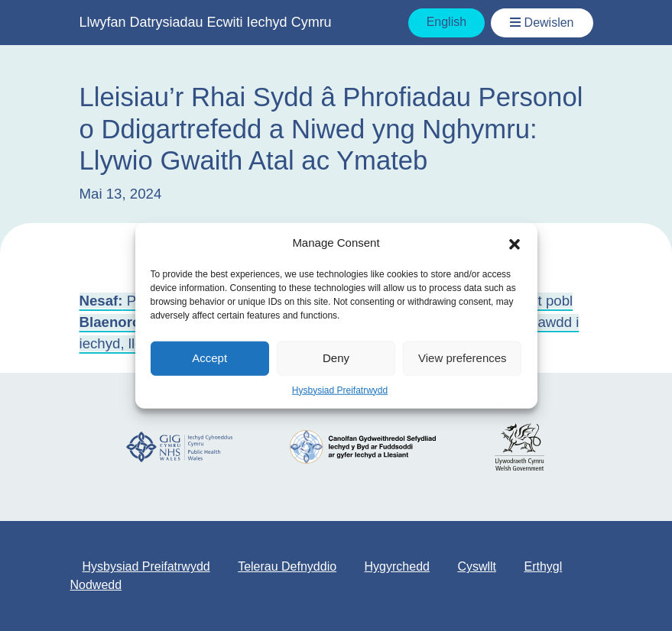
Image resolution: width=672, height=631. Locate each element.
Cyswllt (477, 566)
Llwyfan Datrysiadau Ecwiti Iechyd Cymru (206, 22)
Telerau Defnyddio (287, 566)
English (446, 22)
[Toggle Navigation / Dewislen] (542, 23)
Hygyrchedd (397, 566)
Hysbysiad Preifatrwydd (340, 390)
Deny (336, 358)
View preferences (463, 358)
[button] (515, 243)
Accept (209, 358)
